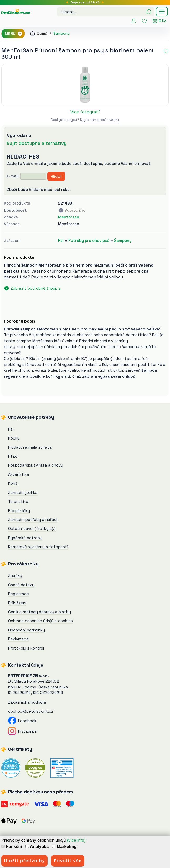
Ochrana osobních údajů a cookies (40, 621)
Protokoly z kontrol (26, 648)
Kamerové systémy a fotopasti (38, 547)
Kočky (14, 438)
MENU (14, 34)
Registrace (19, 594)
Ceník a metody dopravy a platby (40, 612)
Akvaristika (19, 474)
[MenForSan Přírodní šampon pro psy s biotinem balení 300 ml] (85, 85)
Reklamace (18, 639)
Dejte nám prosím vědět (100, 120)
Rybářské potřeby (25, 538)
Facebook (22, 721)
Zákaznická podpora (27, 702)
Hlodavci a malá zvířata (30, 447)
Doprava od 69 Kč (85, 2)
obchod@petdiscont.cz (31, 711)
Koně (13, 483)
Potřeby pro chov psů (89, 240)
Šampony (61, 33)
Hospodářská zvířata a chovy (36, 465)
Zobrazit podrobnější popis (36, 288)
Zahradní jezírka (23, 492)
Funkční (12, 847)
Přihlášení (17, 603)
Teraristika (18, 501)
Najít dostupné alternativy (37, 143)
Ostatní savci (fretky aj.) (32, 529)
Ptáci (13, 456)
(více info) (76, 840)
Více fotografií (85, 112)
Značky (15, 576)
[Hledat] (149, 11)
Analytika (37, 847)
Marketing (64, 847)
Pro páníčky (19, 511)
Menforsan (69, 217)
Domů (39, 33)
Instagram (23, 731)
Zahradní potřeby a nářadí (33, 520)
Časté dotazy (21, 585)
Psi (61, 240)
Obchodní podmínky (27, 630)
